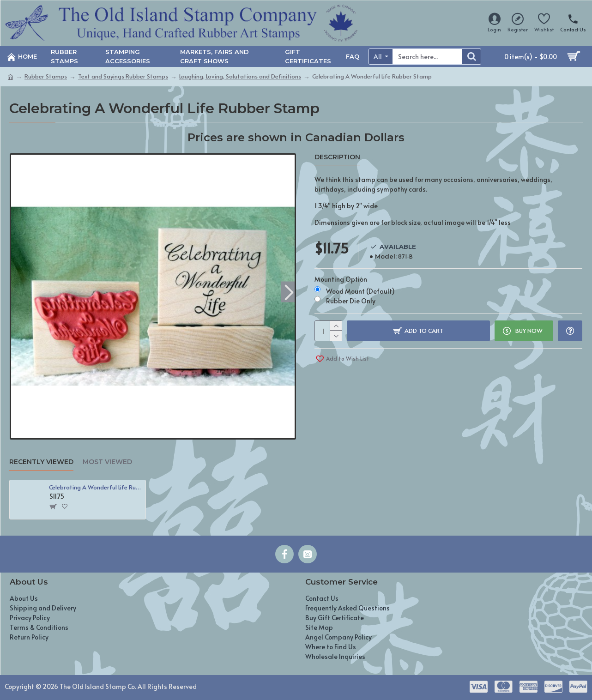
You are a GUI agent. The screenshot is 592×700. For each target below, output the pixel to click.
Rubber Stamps (46, 76)
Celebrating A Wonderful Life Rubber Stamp (96, 487)
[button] (289, 292)
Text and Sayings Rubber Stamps (123, 76)
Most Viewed (107, 462)
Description (337, 157)
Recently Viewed (41, 462)
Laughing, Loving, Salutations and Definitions (240, 76)
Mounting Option (341, 279)
